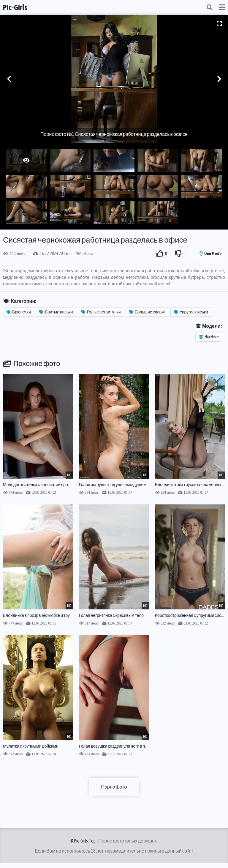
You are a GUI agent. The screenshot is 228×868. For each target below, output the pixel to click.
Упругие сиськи (191, 312)
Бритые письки (56, 312)
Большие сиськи (147, 312)
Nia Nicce (209, 337)
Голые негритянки (101, 312)
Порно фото (114, 787)
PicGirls (15, 7)
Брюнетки (19, 312)
